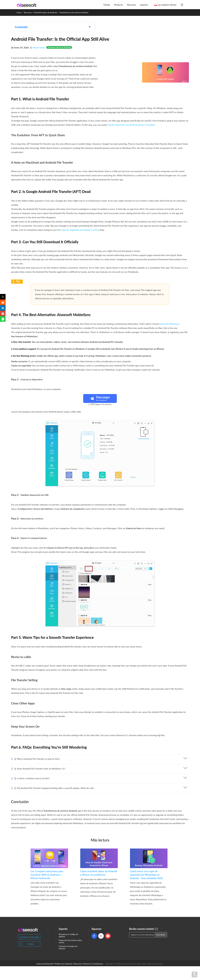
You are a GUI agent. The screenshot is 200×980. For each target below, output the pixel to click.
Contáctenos (98, 964)
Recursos (131, 5)
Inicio (19, 12)
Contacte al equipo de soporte (68, 947)
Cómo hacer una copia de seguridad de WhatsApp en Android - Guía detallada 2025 (147, 875)
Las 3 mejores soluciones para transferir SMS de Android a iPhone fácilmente (47, 875)
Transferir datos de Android (45, 12)
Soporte (144, 5)
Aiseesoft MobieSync (169, 324)
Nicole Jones (39, 47)
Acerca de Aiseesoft (45, 964)
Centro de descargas (31, 937)
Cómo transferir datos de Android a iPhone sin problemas (99, 873)
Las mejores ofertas (167, 5)
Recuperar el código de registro (68, 935)
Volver (195, 975)
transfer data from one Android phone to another (131, 125)
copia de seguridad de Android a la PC (79, 230)
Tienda (107, 5)
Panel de (87, 964)
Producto (118, 5)
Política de (59, 964)
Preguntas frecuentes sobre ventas (70, 941)
